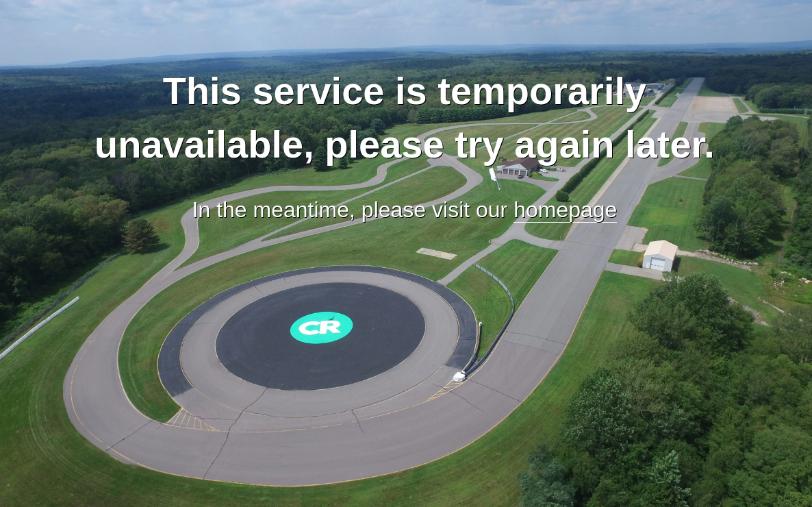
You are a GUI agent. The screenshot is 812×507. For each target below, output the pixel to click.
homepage (565, 210)
